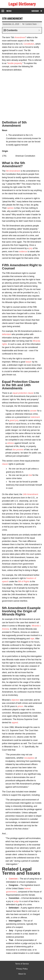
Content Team (31, 24)
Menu (9, 11)
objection (15, 700)
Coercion (13, 879)
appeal (15, 723)
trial (30, 475)
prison (20, 706)
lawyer (29, 362)
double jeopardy (15, 63)
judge (16, 901)
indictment (35, 417)
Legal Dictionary (22, 4)
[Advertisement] (22, 95)
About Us (22, 974)
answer (33, 411)
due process (18, 450)
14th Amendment (31, 494)
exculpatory (29, 758)
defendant (7, 334)
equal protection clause (23, 393)
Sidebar (35, 11)
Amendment (20, 37)
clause (5, 464)
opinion (11, 208)
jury (31, 248)
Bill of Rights (24, 581)
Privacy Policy (22, 969)
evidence (23, 252)
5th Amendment (13, 171)
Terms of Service (22, 964)
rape (32, 639)
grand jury (14, 420)
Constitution (29, 44)
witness (11, 443)
